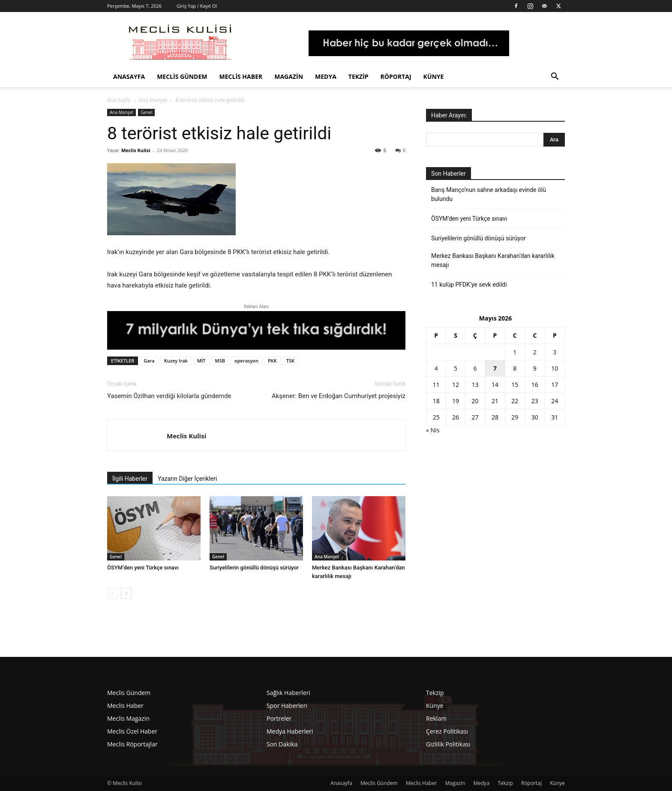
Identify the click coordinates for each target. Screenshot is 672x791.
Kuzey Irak (176, 361)
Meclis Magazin (128, 718)
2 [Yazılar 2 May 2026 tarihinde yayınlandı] (535, 352)
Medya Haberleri (290, 731)
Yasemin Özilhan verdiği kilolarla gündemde (169, 396)
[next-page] (126, 593)
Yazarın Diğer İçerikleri (187, 479)
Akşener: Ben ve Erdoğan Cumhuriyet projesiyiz (339, 396)
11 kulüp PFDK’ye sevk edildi (469, 285)
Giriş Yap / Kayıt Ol (197, 6)
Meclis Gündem (182, 76)
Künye (434, 76)
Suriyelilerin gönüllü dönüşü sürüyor (254, 568)
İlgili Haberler (130, 479)
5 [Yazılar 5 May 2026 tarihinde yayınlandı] (456, 368)
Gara (149, 361)
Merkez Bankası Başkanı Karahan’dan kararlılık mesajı (493, 260)
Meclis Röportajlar (132, 744)
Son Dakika (282, 744)
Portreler (279, 718)
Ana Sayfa (119, 100)
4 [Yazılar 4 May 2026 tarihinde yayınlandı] (436, 368)
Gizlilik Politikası (448, 744)
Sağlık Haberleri (288, 693)
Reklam (436, 718)
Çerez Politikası (447, 731)
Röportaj (396, 76)
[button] (555, 77)
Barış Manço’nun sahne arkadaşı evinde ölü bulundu (489, 194)
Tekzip (358, 76)
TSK (290, 361)
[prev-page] (112, 593)
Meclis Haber (241, 76)
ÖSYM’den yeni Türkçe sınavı (143, 568)
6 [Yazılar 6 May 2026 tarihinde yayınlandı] (475, 368)
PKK (272, 361)
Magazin (289, 76)
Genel (146, 112)
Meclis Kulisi (136, 150)
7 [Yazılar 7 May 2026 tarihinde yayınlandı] (495, 368)
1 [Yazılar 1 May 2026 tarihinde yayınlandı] (515, 352)
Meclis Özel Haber (132, 731)
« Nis (433, 430)
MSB (220, 361)
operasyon (246, 361)
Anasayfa (129, 76)
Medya (326, 76)
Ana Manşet (153, 100)
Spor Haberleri (287, 706)
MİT (201, 361)
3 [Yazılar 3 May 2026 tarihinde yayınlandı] (555, 352)
